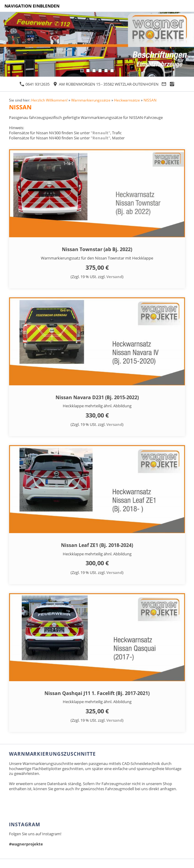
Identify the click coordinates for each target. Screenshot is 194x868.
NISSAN (150, 100)
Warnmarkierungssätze (91, 100)
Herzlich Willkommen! (49, 100)
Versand (114, 277)
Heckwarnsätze (127, 100)
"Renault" (100, 133)
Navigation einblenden (32, 6)
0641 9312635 (35, 84)
